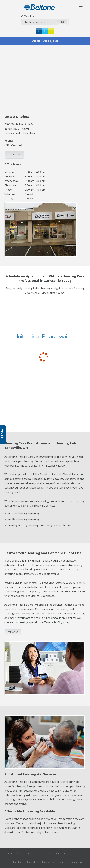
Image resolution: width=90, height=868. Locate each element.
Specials (76, 853)
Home (10, 853)
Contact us (13, 632)
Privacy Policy (49, 862)
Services (47, 853)
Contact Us (33, 862)
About (20, 853)
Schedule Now (14, 155)
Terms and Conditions (70, 862)
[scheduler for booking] (45, 341)
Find (62, 22)
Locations (18, 862)
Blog (7, 862)
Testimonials (62, 853)
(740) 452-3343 (13, 145)
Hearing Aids (33, 853)
